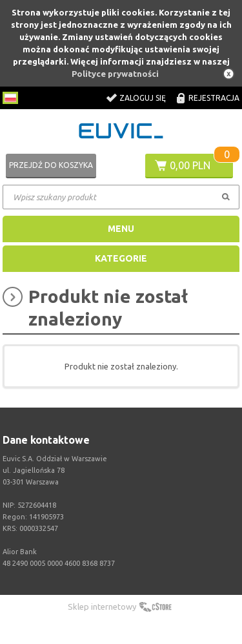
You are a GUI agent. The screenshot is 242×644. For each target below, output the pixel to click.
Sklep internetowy (102, 607)
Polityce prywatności (115, 74)
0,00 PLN (190, 165)
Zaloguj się (143, 98)
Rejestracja (214, 98)
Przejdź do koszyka (51, 165)
